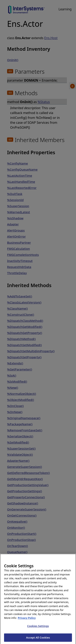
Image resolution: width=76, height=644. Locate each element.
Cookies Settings (38, 630)
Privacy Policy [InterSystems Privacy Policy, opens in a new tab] (27, 621)
